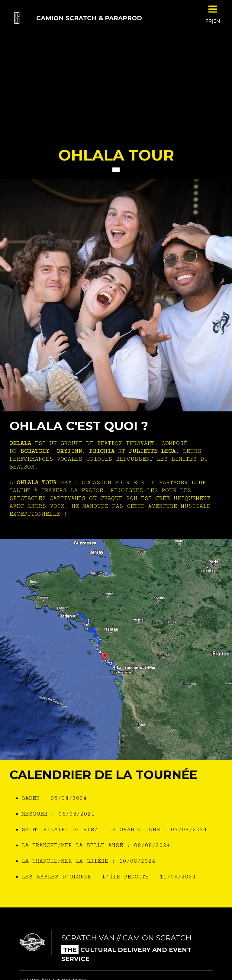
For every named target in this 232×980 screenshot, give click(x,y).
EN (217, 21)
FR (209, 21)
